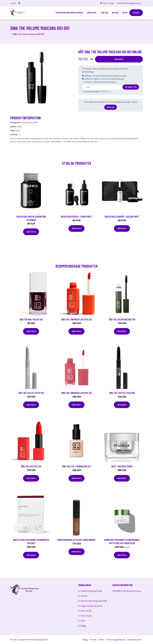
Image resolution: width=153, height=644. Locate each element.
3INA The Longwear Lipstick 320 (76, 319)
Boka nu (111, 107)
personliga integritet (92, 91)
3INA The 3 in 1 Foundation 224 (77, 466)
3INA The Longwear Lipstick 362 (77, 393)
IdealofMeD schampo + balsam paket (122, 217)
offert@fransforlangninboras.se (129, 3)
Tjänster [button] (91, 13)
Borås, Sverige (108, 3)
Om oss (105, 13)
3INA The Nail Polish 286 (31, 319)
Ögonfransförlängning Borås (94, 601)
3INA (36, 122)
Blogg (115, 13)
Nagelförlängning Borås (91, 606)
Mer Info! (119, 59)
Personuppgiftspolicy (116, 640)
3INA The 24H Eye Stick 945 (31, 393)
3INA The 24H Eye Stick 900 (122, 393)
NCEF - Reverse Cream (122, 466)
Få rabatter (131, 87)
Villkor (101, 640)
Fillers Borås (86, 616)
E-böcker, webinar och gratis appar (100, 82)
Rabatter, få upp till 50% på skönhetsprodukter (106, 76)
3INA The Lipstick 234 (31, 466)
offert (136, 13)
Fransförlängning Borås (69, 13)
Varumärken (27, 122)
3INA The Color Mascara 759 (122, 319)
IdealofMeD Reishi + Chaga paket (76, 217)
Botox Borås (86, 611)
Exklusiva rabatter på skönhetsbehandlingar (104, 79)
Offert (83, 621)
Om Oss (84, 596)
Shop (125, 13)
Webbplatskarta (135, 640)
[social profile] (19, 3)
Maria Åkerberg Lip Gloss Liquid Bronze (77, 540)
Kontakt (93, 640)
